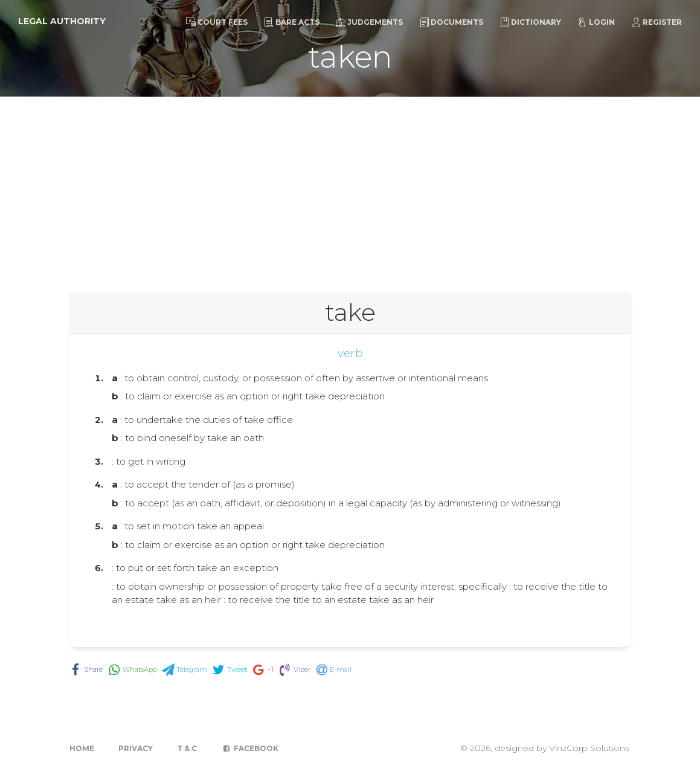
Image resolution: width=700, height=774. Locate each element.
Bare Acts (292, 22)
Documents (451, 22)
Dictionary (530, 22)
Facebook (250, 748)
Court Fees (217, 22)
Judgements (369, 22)
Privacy (136, 748)
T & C (187, 748)
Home (82, 748)
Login (596, 22)
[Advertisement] (350, 187)
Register (657, 22)
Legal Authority (62, 21)
